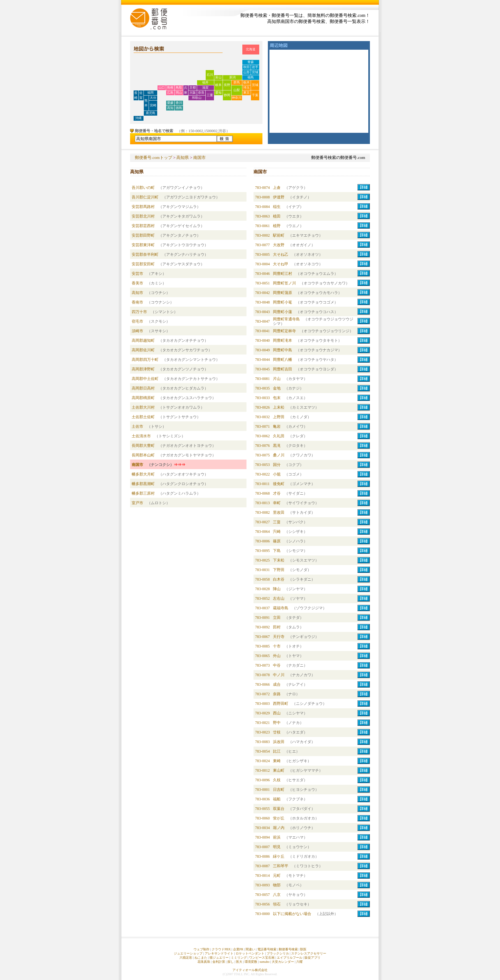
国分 (277, 465)
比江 (277, 751)
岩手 (255, 67)
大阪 (193, 93)
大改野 (279, 245)
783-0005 (262, 254)
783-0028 (262, 589)
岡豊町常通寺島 (286, 319)
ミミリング (239, 958)
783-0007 (262, 847)
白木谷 (279, 579)
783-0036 (262, 799)
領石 (277, 904)
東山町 (279, 770)
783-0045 (262, 369)
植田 (277, 216)
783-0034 (262, 828)
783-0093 (262, 885)
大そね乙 (281, 254)
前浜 (277, 837)
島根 (170, 87)
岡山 (179, 93)
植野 (277, 226)
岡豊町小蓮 (283, 312)
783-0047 (262, 321)
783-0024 (262, 761)
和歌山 (197, 98)
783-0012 (262, 770)
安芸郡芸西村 (143, 226)
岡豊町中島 (283, 350)
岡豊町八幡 (283, 360)
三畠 (277, 522)
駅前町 (279, 235)
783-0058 (262, 579)
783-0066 (262, 684)
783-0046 (262, 274)
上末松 (279, 407)
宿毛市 (137, 321)
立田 (277, 618)
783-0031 (262, 570)
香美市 (137, 283)
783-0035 (262, 388)
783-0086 (262, 856)
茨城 (255, 85)
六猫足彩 (186, 958)
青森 (251, 62)
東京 (246, 93)
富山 (218, 77)
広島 (170, 93)
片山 (277, 379)
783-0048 (262, 302)
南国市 (199, 157)
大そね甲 (281, 264)
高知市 (137, 293)
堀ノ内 (279, 828)
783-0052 (262, 598)
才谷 (277, 493)
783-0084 (262, 207)
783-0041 (262, 331)
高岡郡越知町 (143, 340)
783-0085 (262, 646)
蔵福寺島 (281, 608)
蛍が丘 (279, 818)
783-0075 (262, 455)
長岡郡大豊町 (143, 446)
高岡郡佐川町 (143, 350)
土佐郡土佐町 (143, 417)
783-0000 (262, 914)
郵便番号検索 (288, 949)
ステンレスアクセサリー (309, 953)
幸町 (277, 503)
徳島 (179, 108)
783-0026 (262, 407)
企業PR (238, 949)
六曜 (299, 962)
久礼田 (279, 436)
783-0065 (262, 656)
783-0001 (262, 790)
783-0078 (262, 675)
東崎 (277, 761)
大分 (153, 98)
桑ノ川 (279, 455)
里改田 (279, 512)
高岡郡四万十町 (145, 360)
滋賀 (205, 87)
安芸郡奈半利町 (145, 254)
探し (231, 962)
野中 (277, 723)
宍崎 (277, 532)
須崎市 (137, 331)
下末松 (279, 560)
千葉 (255, 95)
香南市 (137, 302)
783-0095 (262, 551)
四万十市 (139, 312)
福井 (205, 82)
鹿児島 (151, 113)
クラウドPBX (221, 949)
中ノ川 (279, 675)
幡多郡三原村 (143, 493)
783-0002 (262, 235)
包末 (277, 398)
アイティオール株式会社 (250, 970)
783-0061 (262, 226)
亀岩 (277, 426)
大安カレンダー (283, 962)
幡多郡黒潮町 (143, 484)
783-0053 (262, 465)
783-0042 (262, 293)
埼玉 (246, 87)
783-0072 (262, 694)
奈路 (277, 694)
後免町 (279, 484)
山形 (246, 72)
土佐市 (137, 426)
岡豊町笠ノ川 (284, 283)
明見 (277, 847)
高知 (170, 108)
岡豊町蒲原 (283, 293)
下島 (277, 551)
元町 (277, 876)
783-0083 (262, 742)
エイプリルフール (290, 958)
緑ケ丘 (279, 856)
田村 (277, 627)
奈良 (201, 93)
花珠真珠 (204, 962)
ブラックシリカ (278, 953)
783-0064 (262, 532)
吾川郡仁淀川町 (145, 197)
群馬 (237, 82)
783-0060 (262, 818)
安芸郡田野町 (143, 235)
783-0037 (262, 608)
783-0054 (262, 751)
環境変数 (251, 962)
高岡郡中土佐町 (145, 379)
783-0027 (262, 522)
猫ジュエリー (219, 958)
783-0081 (262, 379)
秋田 (246, 67)
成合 (277, 684)
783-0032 (262, 417)
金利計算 (219, 962)
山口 (162, 87)
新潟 (232, 77)
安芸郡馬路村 (143, 207)
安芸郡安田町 (143, 264)
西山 (277, 713)
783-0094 (262, 837)
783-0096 (262, 780)
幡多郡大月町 (143, 474)
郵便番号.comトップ (154, 157)
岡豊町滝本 (283, 340)
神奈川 (237, 98)
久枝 (277, 780)
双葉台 (279, 809)
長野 (227, 85)
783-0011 (262, 484)
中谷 (277, 665)
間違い (250, 949)
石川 (210, 75)
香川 (179, 103)
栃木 (246, 82)
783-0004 (262, 264)
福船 (277, 799)
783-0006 (262, 541)
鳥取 (179, 87)
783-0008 (262, 197)
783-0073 (262, 665)
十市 (277, 646)
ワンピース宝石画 (262, 958)
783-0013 (262, 503)
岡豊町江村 (283, 274)
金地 (277, 388)
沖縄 (138, 118)
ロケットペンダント (250, 953)
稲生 (277, 207)
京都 (193, 87)
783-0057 (262, 895)
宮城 (255, 72)
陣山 (277, 589)
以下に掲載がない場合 (292, 914)
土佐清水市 (141, 436)
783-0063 (262, 216)
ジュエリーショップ (188, 953)
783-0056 (262, 904)
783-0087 (262, 866)
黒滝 (277, 446)
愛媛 (170, 103)
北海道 (251, 49)
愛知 (218, 93)
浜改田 (279, 742)
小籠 (277, 474)
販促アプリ (312, 958)
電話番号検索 (267, 949)
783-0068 (262, 493)
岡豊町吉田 (283, 369)
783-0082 (262, 512)
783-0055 (262, 809)
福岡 (151, 93)
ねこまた (201, 958)
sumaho (265, 962)
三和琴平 (281, 866)
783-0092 (262, 627)
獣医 (303, 949)
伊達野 (279, 197)
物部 (277, 885)
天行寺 (279, 637)
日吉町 (279, 790)
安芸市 (137, 274)
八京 (277, 895)
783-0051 (262, 283)
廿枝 (277, 732)
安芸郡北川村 (143, 216)
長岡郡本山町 (143, 455)
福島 (251, 77)
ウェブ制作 (202, 949)
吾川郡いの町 (143, 188)
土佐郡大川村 (143, 407)
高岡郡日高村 (143, 388)
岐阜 (218, 85)
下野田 (279, 570)
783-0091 (262, 618)
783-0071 (262, 426)
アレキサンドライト (219, 953)
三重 (210, 95)
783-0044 (262, 360)
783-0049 (262, 350)
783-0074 (262, 188)
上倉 (277, 188)
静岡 (227, 95)
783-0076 (262, 446)
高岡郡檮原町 (143, 398)
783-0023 (262, 732)
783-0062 (262, 436)
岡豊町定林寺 (284, 331)
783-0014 (262, 876)
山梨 (237, 90)
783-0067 (262, 637)
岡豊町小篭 (283, 302)
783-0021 (262, 723)
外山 (277, 656)
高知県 (183, 157)
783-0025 (262, 560)
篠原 (277, 541)
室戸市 (137, 503)
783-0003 (262, 704)
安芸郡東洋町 (143, 245)
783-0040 (262, 340)
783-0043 (262, 312)
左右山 (279, 598)
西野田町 (281, 704)
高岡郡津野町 (143, 369)
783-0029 (262, 713)
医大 (239, 962)
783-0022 (262, 474)
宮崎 (153, 105)
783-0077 (262, 245)
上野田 (279, 417)
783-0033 (262, 398)
